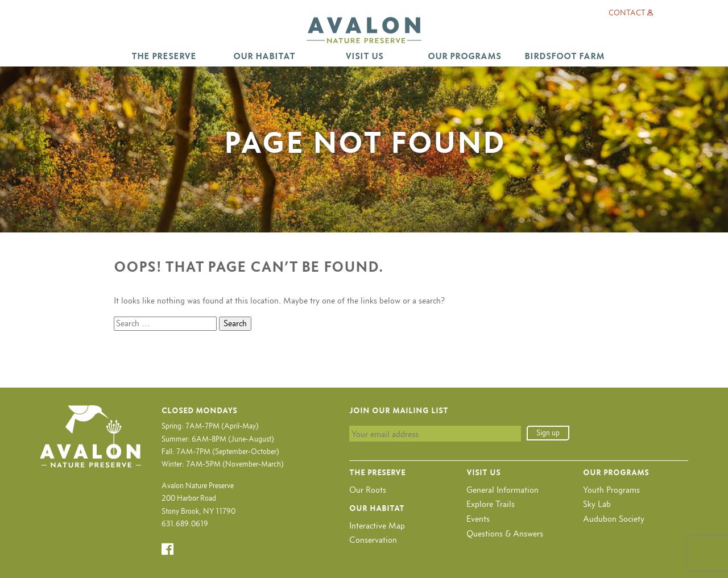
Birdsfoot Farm (564, 56)
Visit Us (364, 56)
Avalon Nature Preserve (364, 30)
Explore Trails (491, 504)
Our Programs (464, 56)
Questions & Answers (505, 533)
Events (478, 519)
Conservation (373, 540)
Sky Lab (597, 504)
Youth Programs (611, 490)
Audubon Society (614, 519)
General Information (502, 490)
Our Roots (368, 490)
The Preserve (164, 56)
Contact (627, 13)
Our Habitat (264, 56)
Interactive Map (377, 525)
